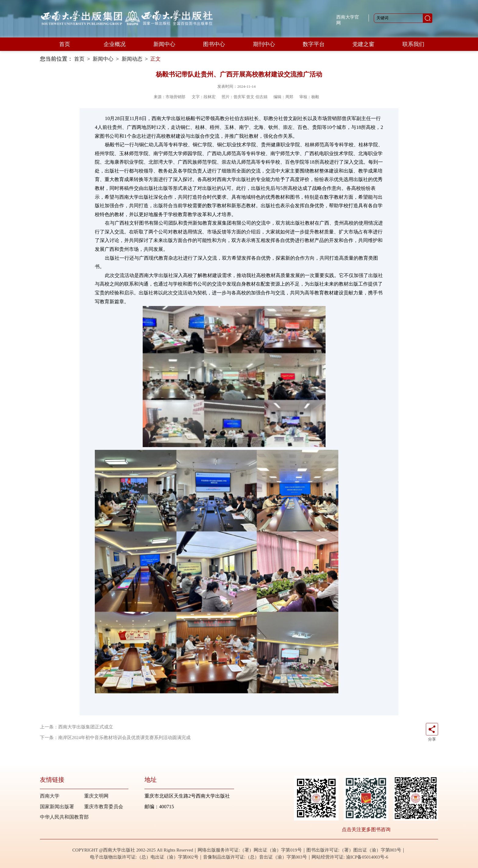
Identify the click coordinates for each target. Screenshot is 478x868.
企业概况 (115, 44)
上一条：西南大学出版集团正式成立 (77, 727)
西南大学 (50, 796)
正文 (155, 59)
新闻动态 (132, 59)
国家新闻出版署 (57, 807)
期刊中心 (264, 44)
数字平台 (314, 44)
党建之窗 (363, 44)
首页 (65, 44)
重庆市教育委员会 (104, 807)
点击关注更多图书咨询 (366, 829)
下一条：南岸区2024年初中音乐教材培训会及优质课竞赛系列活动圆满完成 (115, 738)
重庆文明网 (96, 796)
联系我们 (413, 44)
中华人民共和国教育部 (64, 817)
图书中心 (214, 44)
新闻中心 (164, 44)
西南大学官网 (348, 20)
